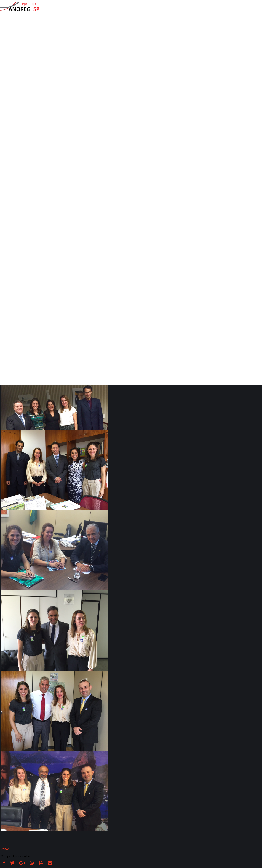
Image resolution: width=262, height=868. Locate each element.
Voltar (5, 849)
